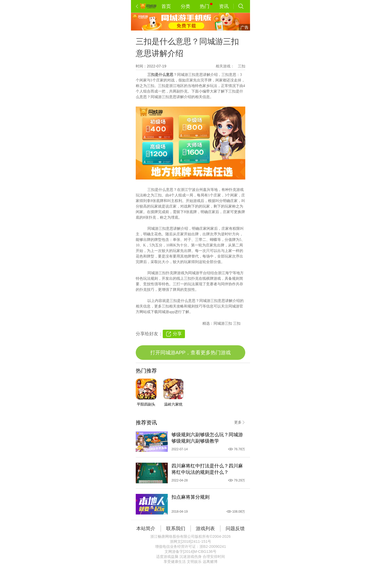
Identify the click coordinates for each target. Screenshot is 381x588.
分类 (185, 6)
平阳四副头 (146, 404)
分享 (177, 334)
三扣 (242, 66)
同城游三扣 (223, 323)
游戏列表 (205, 529)
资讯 (224, 6)
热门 (206, 6)
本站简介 (146, 529)
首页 (166, 6)
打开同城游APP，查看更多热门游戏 (190, 353)
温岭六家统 (173, 404)
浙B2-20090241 (213, 546)
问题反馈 (235, 529)
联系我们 (176, 529)
